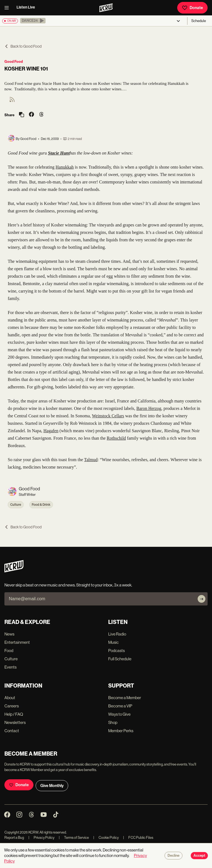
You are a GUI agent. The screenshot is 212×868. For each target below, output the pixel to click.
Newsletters (15, 722)
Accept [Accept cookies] (199, 856)
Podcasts (116, 651)
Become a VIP (120, 706)
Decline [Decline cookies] (173, 856)
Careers (12, 706)
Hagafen (51, 431)
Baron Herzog (149, 408)
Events (10, 667)
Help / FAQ (14, 714)
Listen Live (26, 7)
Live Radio (117, 634)
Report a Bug (14, 838)
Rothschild (116, 438)
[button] (33, 21)
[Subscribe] (202, 599)
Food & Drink (41, 505)
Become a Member (125, 698)
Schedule (199, 21)
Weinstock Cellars (108, 416)
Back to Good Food (23, 46)
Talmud (91, 460)
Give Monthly (52, 786)
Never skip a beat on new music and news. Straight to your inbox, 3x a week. (68, 585)
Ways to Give (119, 714)
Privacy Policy (41, 838)
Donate (192, 8)
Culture (16, 505)
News (9, 634)
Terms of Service (74, 838)
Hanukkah (65, 167)
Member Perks (121, 731)
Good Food (14, 62)
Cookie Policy (106, 838)
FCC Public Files (138, 838)
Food (9, 651)
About (10, 698)
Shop (113, 722)
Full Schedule (120, 659)
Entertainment (17, 642)
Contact (12, 731)
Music (113, 642)
